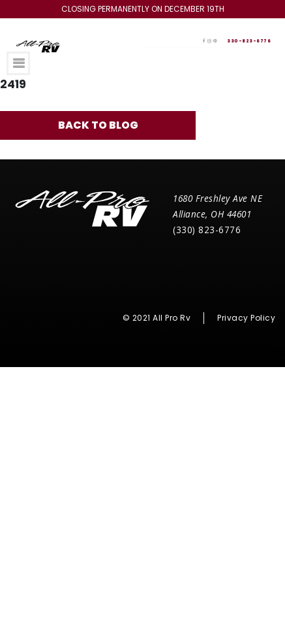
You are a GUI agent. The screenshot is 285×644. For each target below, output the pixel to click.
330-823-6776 (249, 41)
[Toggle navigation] (18, 63)
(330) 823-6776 (207, 230)
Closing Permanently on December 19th (143, 9)
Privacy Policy (246, 318)
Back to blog (98, 125)
